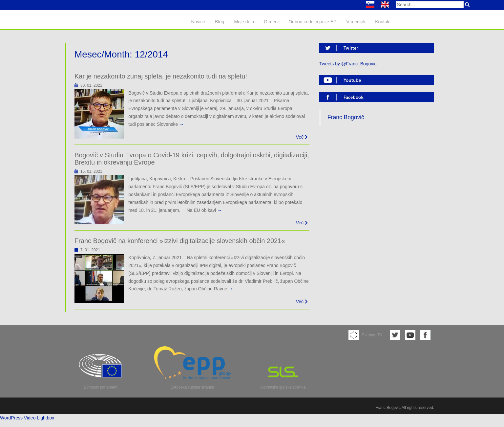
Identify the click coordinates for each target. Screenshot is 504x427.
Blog (220, 22)
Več (302, 137)
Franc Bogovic (388, 408)
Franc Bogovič (346, 117)
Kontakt (383, 22)
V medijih (356, 22)
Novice (198, 22)
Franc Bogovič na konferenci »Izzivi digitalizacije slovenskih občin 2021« (180, 241)
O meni (271, 22)
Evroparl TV (366, 335)
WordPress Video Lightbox (27, 418)
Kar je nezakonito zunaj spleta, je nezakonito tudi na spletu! (161, 76)
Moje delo (244, 22)
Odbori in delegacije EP (312, 22)
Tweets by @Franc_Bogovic (348, 64)
